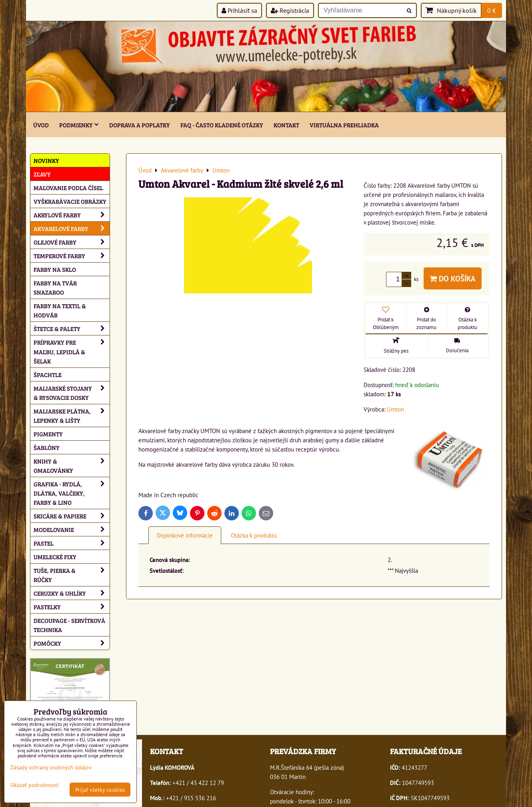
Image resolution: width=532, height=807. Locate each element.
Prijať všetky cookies (100, 790)
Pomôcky (72, 643)
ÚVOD (41, 125)
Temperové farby (72, 256)
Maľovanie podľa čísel (68, 188)
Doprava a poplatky (140, 125)
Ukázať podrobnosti (35, 785)
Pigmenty (48, 434)
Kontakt (286, 125)
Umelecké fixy (55, 557)
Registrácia (290, 10)
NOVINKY (46, 160)
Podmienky (79, 125)
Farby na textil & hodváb (60, 310)
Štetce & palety (72, 328)
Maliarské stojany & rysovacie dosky (72, 393)
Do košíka (453, 278)
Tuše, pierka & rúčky (72, 575)
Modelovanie (72, 529)
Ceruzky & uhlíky (72, 593)
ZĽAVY (42, 174)
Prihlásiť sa (239, 10)
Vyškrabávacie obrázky (70, 201)
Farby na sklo (55, 269)
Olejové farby (72, 242)
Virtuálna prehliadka (344, 125)
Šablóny (47, 447)
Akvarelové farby (72, 228)
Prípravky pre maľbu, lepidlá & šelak (72, 351)
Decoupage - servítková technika (69, 625)
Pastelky (72, 607)
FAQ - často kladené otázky (222, 125)
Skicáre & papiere (72, 516)
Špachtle (48, 374)
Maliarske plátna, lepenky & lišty (72, 416)
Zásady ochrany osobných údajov (51, 767)
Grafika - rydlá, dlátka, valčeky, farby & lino (72, 493)
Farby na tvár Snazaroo (55, 287)
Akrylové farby (72, 215)
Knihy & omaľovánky (72, 466)
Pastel (72, 543)
